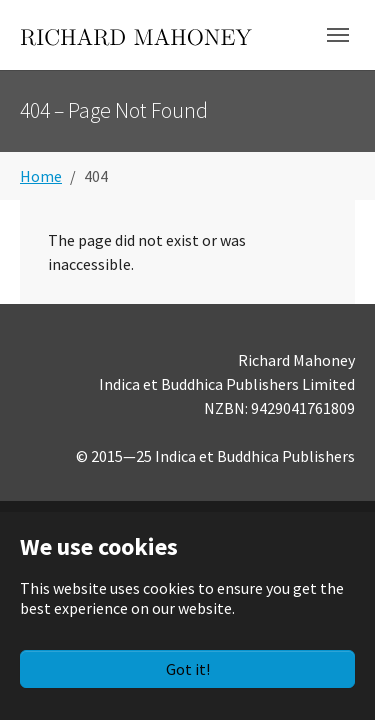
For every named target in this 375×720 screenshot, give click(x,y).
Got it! (188, 669)
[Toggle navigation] (338, 35)
